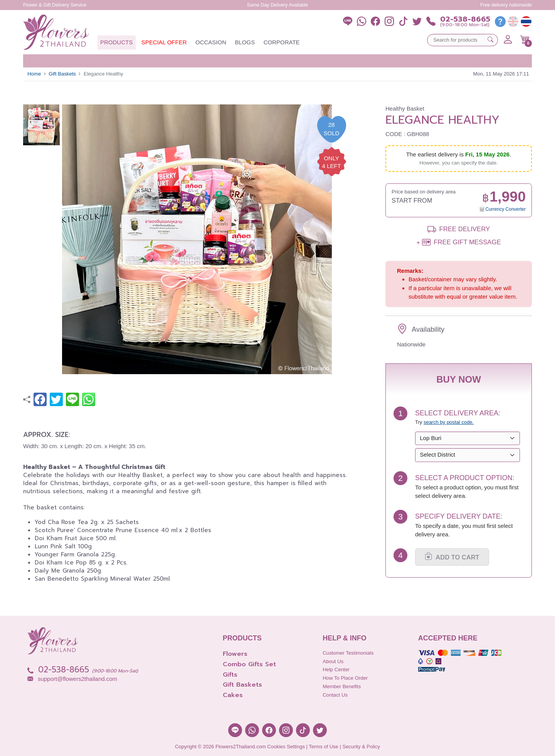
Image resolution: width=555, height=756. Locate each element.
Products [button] (116, 42)
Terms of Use (324, 747)
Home (34, 74)
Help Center (336, 669)
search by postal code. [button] (449, 422)
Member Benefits (342, 686)
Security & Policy (361, 747)
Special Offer (164, 42)
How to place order (345, 678)
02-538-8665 (465, 19)
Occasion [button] (211, 42)
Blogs (245, 42)
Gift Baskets (62, 74)
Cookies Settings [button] (286, 747)
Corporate (282, 42)
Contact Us (335, 695)
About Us (333, 661)
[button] (525, 40)
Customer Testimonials (348, 653)
